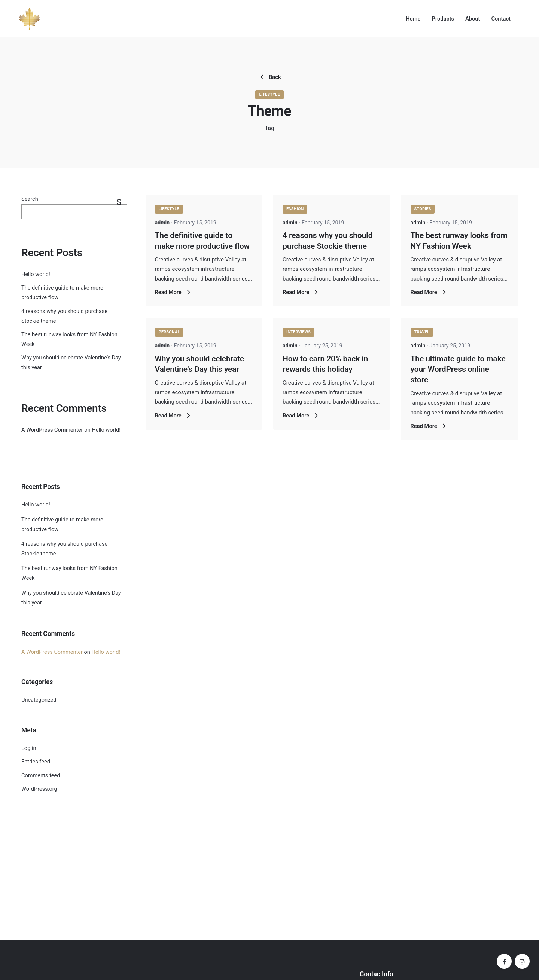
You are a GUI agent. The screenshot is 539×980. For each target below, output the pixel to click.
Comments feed (41, 776)
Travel (422, 332)
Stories (423, 209)
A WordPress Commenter (52, 430)
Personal (169, 332)
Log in (29, 748)
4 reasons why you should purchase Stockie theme (64, 549)
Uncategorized (39, 700)
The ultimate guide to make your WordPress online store (458, 369)
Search (30, 199)
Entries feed (36, 762)
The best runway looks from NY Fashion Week (69, 573)
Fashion (295, 209)
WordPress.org (39, 789)
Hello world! (36, 274)
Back (269, 77)
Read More (174, 292)
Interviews (299, 332)
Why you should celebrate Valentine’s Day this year (71, 598)
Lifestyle (269, 94)
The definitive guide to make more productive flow (62, 525)
